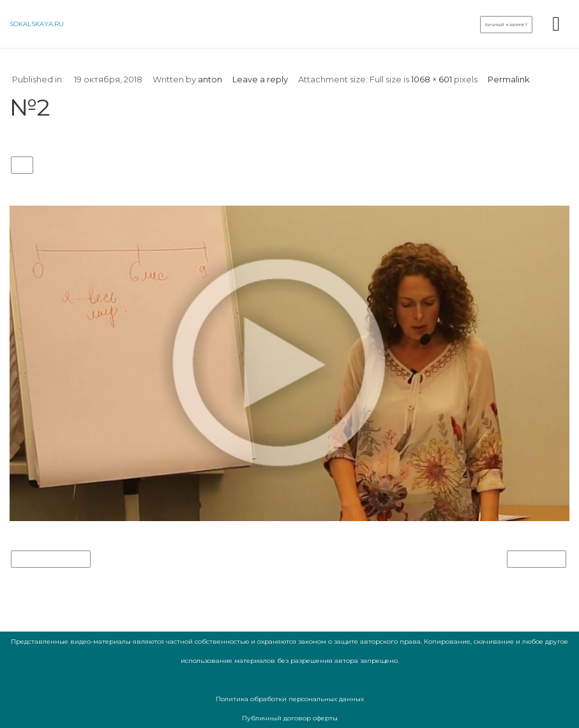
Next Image (537, 559)
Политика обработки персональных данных (290, 699)
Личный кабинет (506, 25)
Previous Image (51, 559)
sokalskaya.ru (37, 24)
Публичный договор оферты (290, 718)
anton (210, 79)
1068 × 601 (432, 79)
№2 (22, 165)
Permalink (509, 79)
